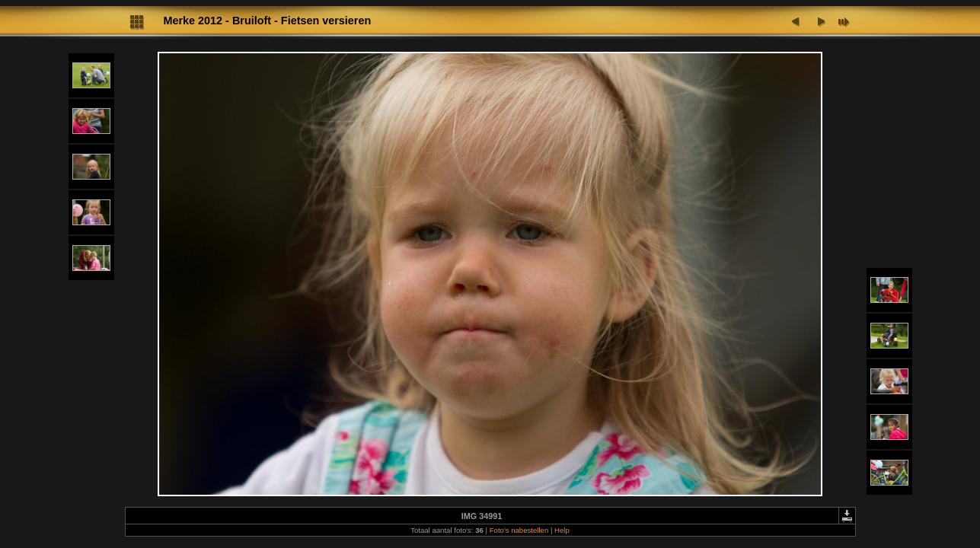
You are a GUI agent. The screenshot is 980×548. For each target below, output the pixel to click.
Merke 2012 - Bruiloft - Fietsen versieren (268, 21)
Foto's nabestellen (519, 530)
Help (562, 530)
